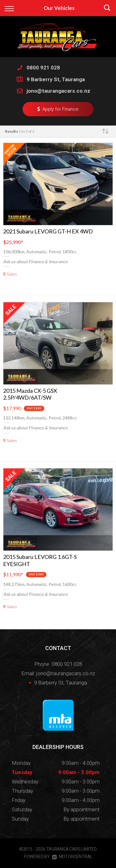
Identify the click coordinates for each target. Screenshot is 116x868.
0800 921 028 (43, 68)
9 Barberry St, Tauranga (56, 79)
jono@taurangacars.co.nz (58, 91)
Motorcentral (72, 857)
